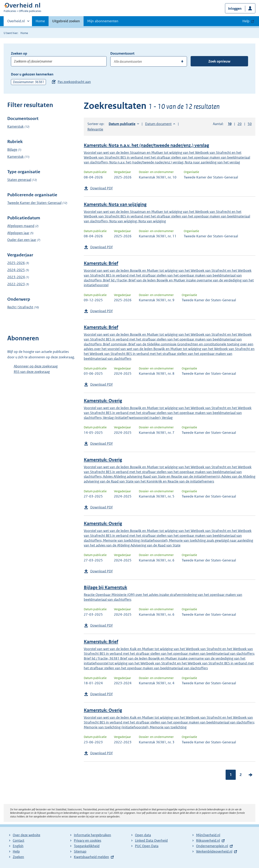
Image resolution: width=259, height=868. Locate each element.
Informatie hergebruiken (92, 835)
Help (16, 851)
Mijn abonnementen (103, 21)
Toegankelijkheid (87, 846)
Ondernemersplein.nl (212, 846)
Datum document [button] (158, 124)
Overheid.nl (16, 22)
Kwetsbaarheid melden (91, 857)
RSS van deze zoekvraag (32, 372)
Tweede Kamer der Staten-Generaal (34, 203)
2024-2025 (16, 270)
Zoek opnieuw (219, 61)
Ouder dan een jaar (22, 240)
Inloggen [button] (235, 8)
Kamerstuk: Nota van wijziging (115, 204)
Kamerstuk (15, 126)
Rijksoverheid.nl (208, 840)
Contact (19, 840)
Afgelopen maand (21, 226)
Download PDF (102, 188)
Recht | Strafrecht (20, 307)
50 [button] (250, 124)
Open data (143, 835)
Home (40, 21)
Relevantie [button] (95, 129)
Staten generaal (19, 180)
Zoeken (18, 857)
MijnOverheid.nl (208, 835)
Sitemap (80, 851)
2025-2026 (16, 263)
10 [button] (230, 124)
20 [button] (240, 124)
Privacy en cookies (88, 840)
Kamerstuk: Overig (103, 401)
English (18, 846)
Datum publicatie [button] (122, 124)
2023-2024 (16, 277)
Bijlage (12, 150)
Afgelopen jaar (18, 233)
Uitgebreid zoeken (66, 21)
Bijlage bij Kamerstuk (105, 587)
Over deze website (27, 835)
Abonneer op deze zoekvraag (36, 366)
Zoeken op (19, 53)
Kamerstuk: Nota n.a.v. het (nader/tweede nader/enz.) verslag (146, 145)
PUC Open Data (147, 846)
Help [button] (246, 21)
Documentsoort (122, 53)
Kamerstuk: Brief (101, 263)
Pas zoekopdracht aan (74, 82)
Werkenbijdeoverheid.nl (214, 851)
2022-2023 (16, 284)
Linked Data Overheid (151, 840)
